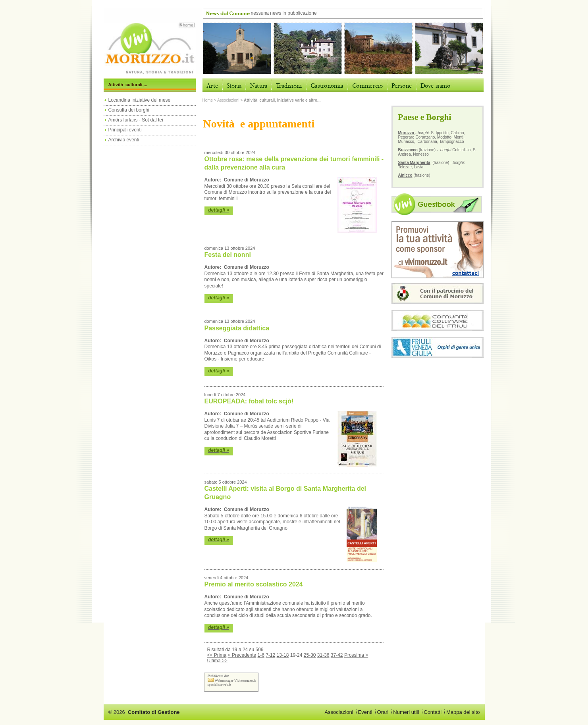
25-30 (310, 655)
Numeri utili (406, 712)
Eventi (365, 712)
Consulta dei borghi (129, 110)
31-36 (323, 655)
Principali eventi (125, 130)
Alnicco (405, 175)
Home (208, 100)
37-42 (337, 655)
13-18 (283, 655)
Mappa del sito (463, 712)
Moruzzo (407, 133)
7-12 (270, 655)
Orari (383, 712)
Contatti (433, 712)
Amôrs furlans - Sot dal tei (136, 120)
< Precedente (242, 655)
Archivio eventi (124, 140)
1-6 (261, 655)
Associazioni (228, 100)
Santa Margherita (414, 163)
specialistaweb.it (220, 685)
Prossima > (356, 655)
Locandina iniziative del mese (140, 100)
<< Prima (217, 655)
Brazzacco (408, 150)
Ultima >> (217, 661)
